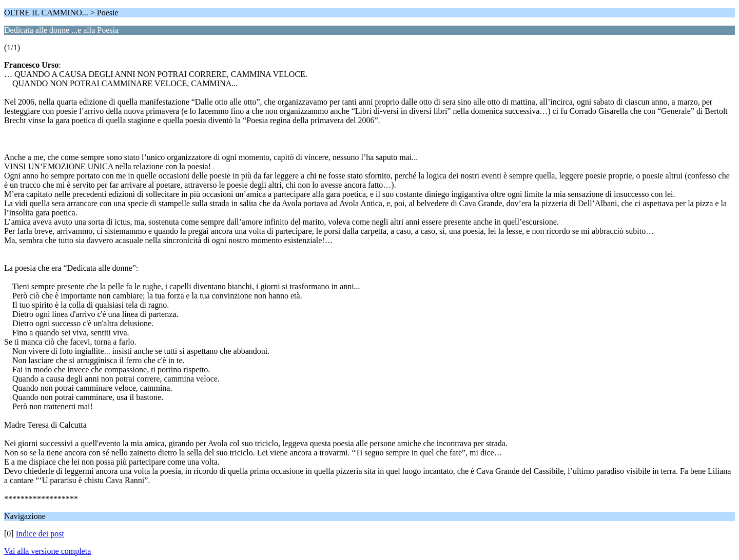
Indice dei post (40, 534)
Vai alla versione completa (47, 551)
